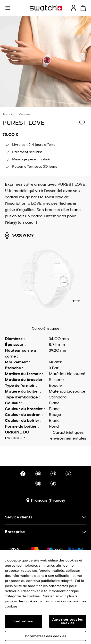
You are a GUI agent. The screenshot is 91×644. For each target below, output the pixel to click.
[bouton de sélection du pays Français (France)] (45, 501)
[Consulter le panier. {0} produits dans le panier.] (83, 8)
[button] (8, 8)
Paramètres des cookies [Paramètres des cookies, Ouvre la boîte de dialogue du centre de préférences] (45, 636)
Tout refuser (24, 621)
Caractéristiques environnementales (68, 435)
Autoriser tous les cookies (68, 621)
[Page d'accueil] (46, 8)
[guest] (74, 8)
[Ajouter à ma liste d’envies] (82, 123)
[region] (45, 597)
